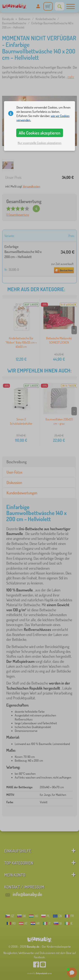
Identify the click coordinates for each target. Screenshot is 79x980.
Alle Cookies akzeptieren (39, 133)
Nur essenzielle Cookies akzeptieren (40, 143)
